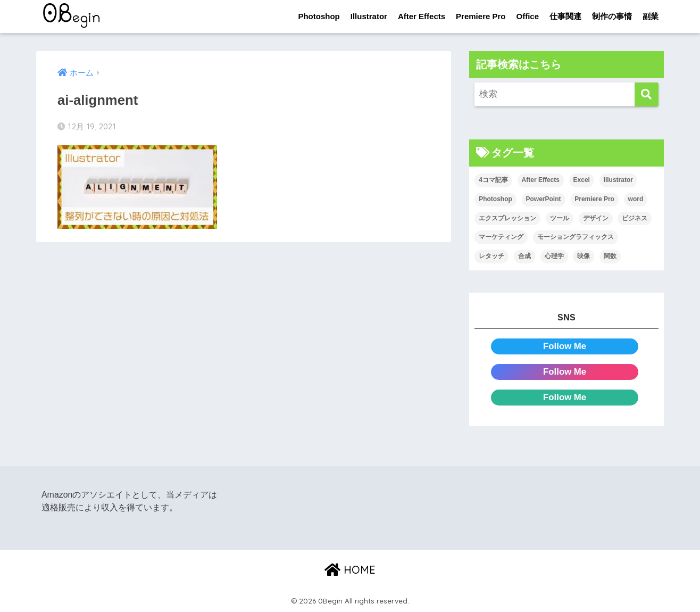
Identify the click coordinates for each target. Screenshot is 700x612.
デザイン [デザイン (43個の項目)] (596, 218)
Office (527, 16)
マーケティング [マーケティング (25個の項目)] (501, 237)
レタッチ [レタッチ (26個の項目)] (491, 256)
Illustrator (369, 16)
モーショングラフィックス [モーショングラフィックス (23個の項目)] (576, 237)
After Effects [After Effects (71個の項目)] (541, 180)
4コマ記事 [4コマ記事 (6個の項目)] (493, 180)
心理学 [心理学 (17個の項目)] (554, 256)
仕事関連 (565, 16)
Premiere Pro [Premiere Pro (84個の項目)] (594, 199)
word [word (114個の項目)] (636, 199)
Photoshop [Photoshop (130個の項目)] (495, 199)
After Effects (422, 16)
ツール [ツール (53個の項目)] (560, 218)
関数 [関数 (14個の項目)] (610, 256)
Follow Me (565, 346)
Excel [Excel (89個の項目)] (582, 180)
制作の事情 (612, 16)
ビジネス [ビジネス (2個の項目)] (635, 218)
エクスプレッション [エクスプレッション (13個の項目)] (507, 218)
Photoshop (319, 16)
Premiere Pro (481, 16)
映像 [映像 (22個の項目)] (584, 256)
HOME (350, 570)
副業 (651, 16)
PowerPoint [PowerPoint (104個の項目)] (544, 199)
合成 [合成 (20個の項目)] (524, 256)
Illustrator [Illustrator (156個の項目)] (618, 180)
